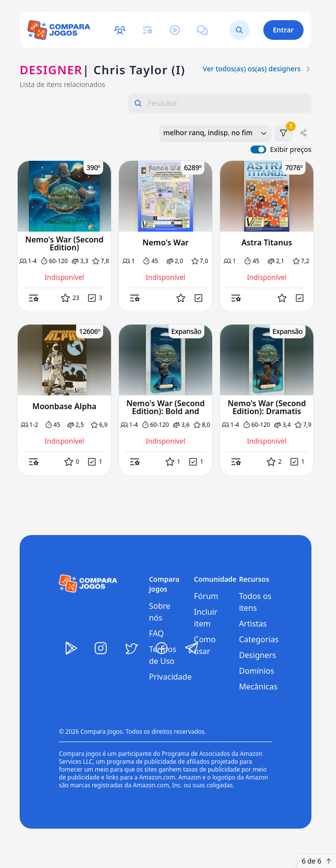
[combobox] (215, 133)
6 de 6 (317, 861)
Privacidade (170, 677)
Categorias (259, 639)
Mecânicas (258, 687)
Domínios (256, 671)
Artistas (253, 624)
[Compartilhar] (304, 133)
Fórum (206, 596)
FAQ (156, 633)
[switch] (258, 150)
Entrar (284, 30)
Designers (257, 655)
